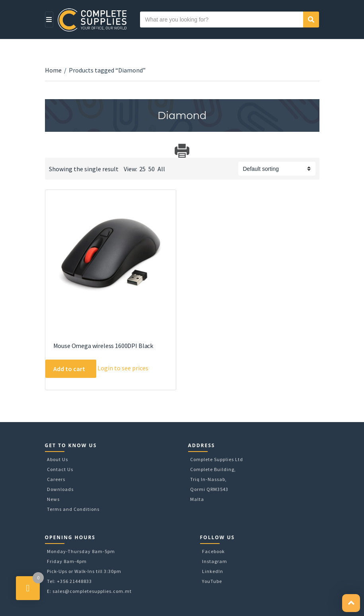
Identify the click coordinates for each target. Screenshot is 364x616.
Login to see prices (123, 368)
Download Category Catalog (52, 151)
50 (152, 169)
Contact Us (60, 469)
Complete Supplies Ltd (217, 459)
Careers (56, 479)
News (53, 499)
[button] (351, 603)
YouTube (212, 581)
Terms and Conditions (73, 509)
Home (53, 70)
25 (142, 169)
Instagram (215, 561)
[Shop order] (277, 169)
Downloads (60, 489)
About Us (57, 459)
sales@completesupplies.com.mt (92, 591)
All (161, 169)
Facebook (213, 551)
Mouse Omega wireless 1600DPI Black (103, 346)
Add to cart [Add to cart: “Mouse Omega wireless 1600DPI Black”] (69, 369)
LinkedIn (213, 571)
